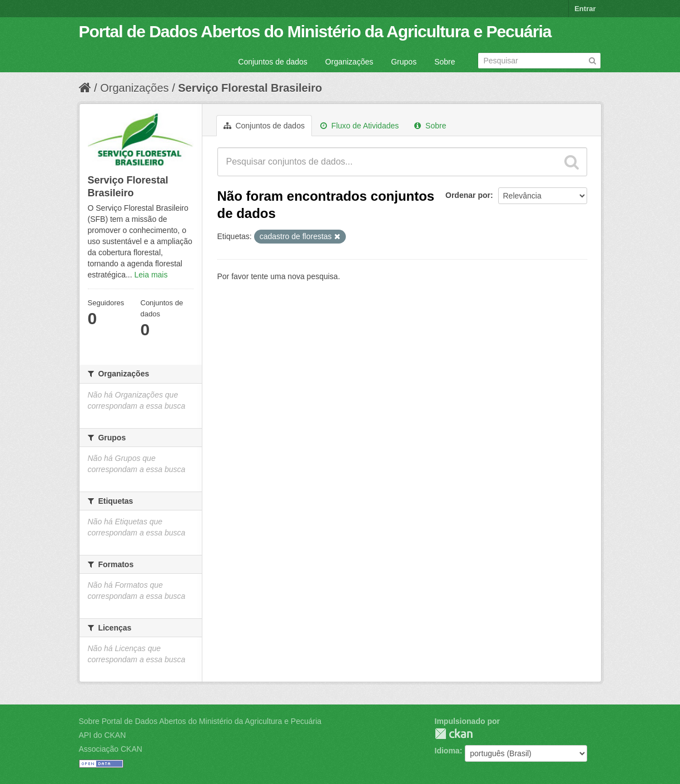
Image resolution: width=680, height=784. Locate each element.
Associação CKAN (111, 749)
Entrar (585, 9)
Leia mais (151, 275)
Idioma (447, 751)
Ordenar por (468, 195)
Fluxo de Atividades (359, 126)
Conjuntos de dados (273, 62)
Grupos (404, 62)
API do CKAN (103, 735)
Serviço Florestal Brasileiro (250, 88)
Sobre (445, 62)
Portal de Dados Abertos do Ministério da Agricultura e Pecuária (315, 31)
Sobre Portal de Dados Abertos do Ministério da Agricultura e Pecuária (200, 721)
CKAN (454, 734)
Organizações (349, 62)
